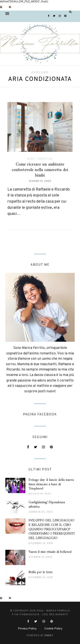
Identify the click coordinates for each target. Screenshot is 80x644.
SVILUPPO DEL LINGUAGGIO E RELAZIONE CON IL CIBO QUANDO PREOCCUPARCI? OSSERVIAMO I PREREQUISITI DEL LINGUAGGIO (52, 529)
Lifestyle (45, 159)
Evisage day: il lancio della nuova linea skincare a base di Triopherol (51, 484)
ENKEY (49, 636)
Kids (31, 159)
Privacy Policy (27, 629)
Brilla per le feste (41, 572)
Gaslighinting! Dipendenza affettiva (47, 505)
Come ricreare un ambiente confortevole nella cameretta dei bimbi (40, 170)
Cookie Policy (53, 629)
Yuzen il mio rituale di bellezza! (50, 552)
